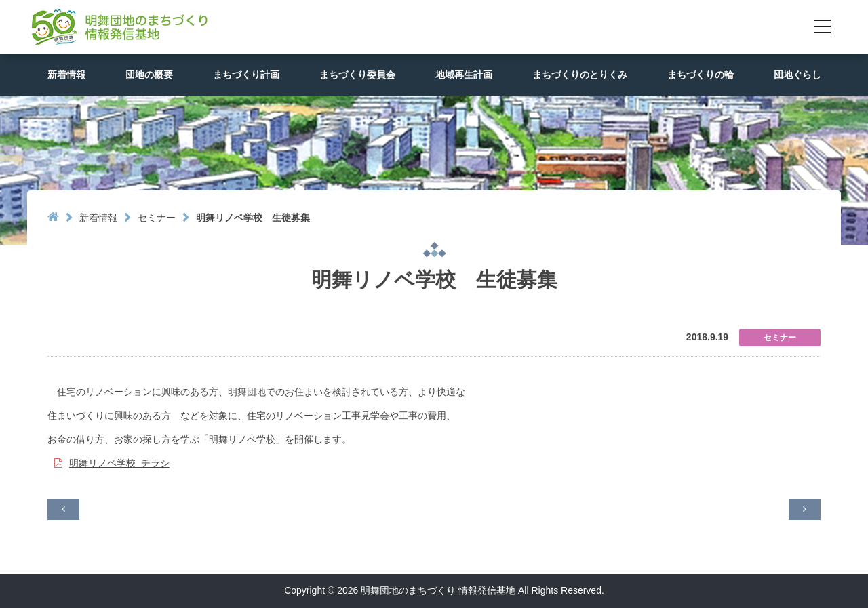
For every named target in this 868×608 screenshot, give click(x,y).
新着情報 (98, 218)
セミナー (157, 218)
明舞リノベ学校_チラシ (119, 463)
